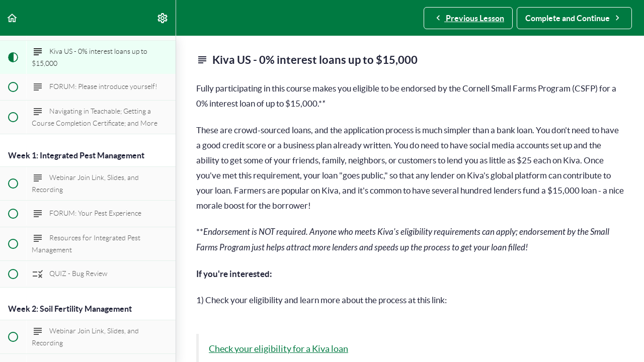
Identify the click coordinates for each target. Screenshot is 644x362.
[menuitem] (163, 18)
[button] (13, 18)
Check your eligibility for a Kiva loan (278, 349)
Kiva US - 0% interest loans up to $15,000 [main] (307, 60)
